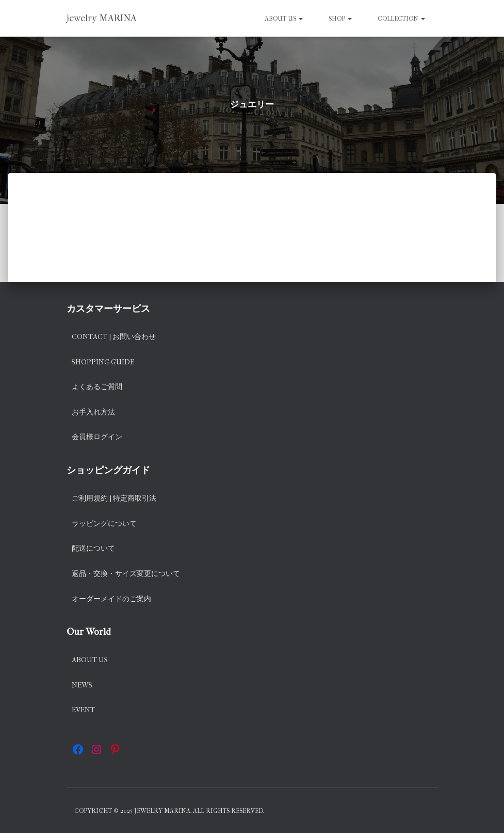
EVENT (83, 710)
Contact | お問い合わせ (114, 337)
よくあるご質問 (97, 387)
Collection (401, 19)
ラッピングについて (104, 524)
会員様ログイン (97, 437)
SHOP (340, 19)
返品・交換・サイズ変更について (126, 574)
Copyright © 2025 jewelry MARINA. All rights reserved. (169, 811)
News (82, 685)
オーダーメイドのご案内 (111, 599)
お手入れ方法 (93, 412)
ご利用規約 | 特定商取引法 (114, 498)
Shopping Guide (103, 362)
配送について (93, 548)
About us (284, 19)
